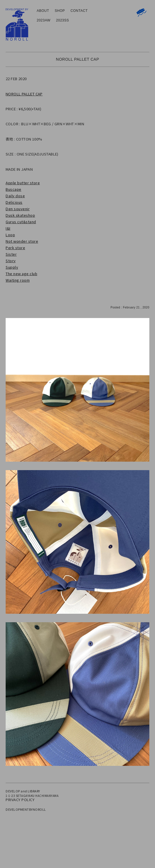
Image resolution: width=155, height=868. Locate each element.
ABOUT (43, 11)
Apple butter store (23, 183)
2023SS (63, 20)
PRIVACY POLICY (20, 800)
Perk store (15, 248)
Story (11, 261)
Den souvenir (18, 209)
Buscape (14, 189)
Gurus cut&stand (21, 222)
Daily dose (15, 196)
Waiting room (18, 280)
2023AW (44, 20)
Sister (11, 254)
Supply (12, 267)
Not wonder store (22, 241)
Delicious (14, 202)
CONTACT (79, 11)
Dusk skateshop (20, 215)
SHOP (60, 11)
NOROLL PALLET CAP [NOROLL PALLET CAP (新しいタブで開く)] (24, 94)
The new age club (21, 274)
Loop (10, 235)
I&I (8, 228)
